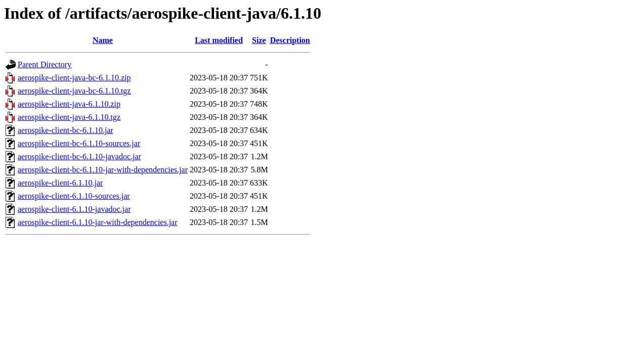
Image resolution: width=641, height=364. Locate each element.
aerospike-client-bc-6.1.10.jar (66, 130)
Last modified (219, 40)
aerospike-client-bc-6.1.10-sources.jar (79, 143)
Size (259, 40)
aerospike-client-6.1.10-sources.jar (74, 196)
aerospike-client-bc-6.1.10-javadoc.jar (79, 156)
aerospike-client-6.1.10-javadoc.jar (74, 209)
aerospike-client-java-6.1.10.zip (69, 104)
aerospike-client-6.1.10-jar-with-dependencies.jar (98, 222)
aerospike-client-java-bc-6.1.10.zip (74, 78)
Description (290, 40)
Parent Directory (45, 64)
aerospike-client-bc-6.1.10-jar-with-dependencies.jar (103, 170)
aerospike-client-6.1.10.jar (60, 183)
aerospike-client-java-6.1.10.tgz (69, 117)
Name (103, 40)
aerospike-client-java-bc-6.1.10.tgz (74, 91)
